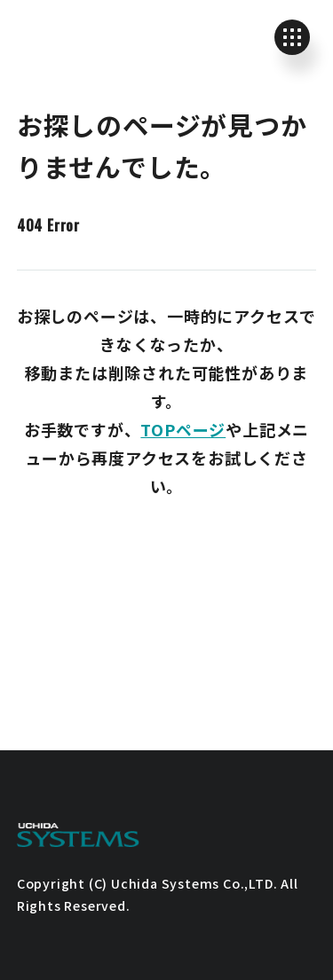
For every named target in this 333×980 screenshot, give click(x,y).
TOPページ (183, 429)
